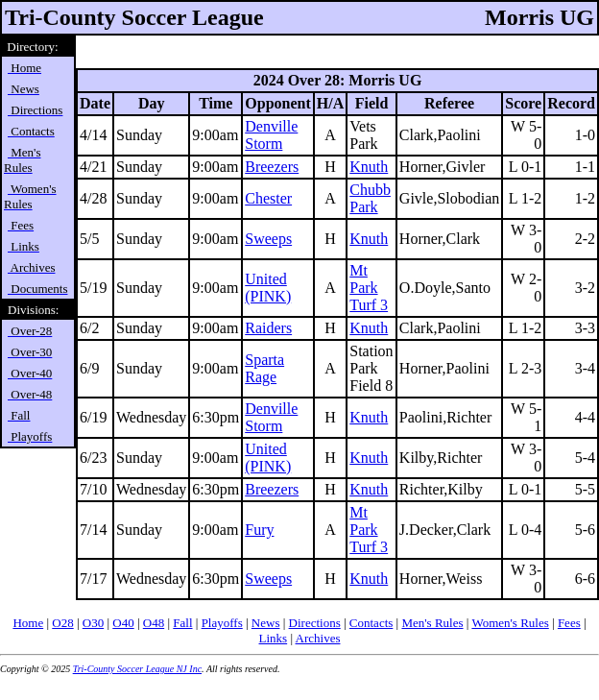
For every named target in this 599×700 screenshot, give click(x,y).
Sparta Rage (264, 368)
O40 (123, 623)
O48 (154, 623)
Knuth (369, 167)
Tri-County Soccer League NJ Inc (137, 669)
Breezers (272, 167)
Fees (569, 623)
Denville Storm (271, 135)
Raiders (268, 328)
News (266, 623)
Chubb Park (370, 198)
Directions (315, 623)
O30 (93, 623)
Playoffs (222, 623)
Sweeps (268, 239)
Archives (318, 638)
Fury (259, 530)
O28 (62, 623)
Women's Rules (510, 623)
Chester (268, 198)
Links (274, 638)
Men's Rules (432, 623)
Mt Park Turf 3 (369, 288)
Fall (182, 623)
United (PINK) (268, 288)
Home (28, 623)
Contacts (371, 623)
